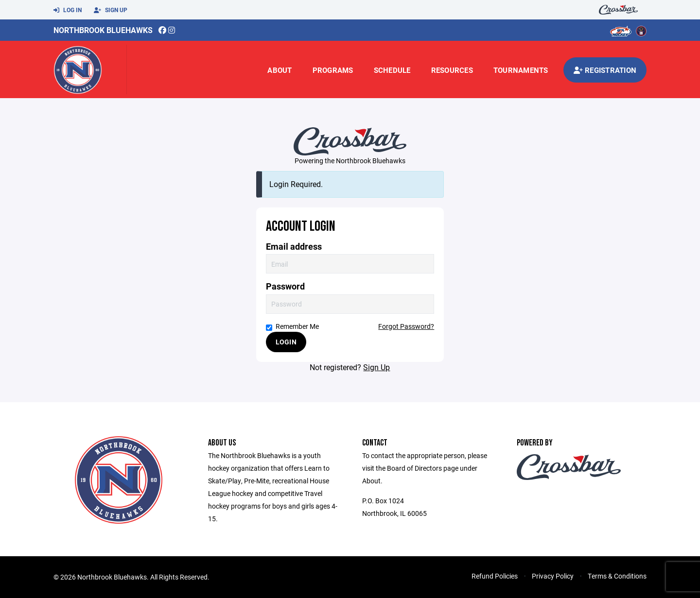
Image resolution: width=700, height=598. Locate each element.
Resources (452, 70)
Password (285, 286)
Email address (294, 247)
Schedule (392, 70)
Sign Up (111, 10)
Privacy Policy (553, 576)
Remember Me (292, 326)
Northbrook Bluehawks (103, 30)
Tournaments (521, 70)
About (280, 70)
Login (286, 342)
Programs (333, 70)
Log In (68, 10)
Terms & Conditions (617, 576)
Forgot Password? (406, 326)
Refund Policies (495, 576)
